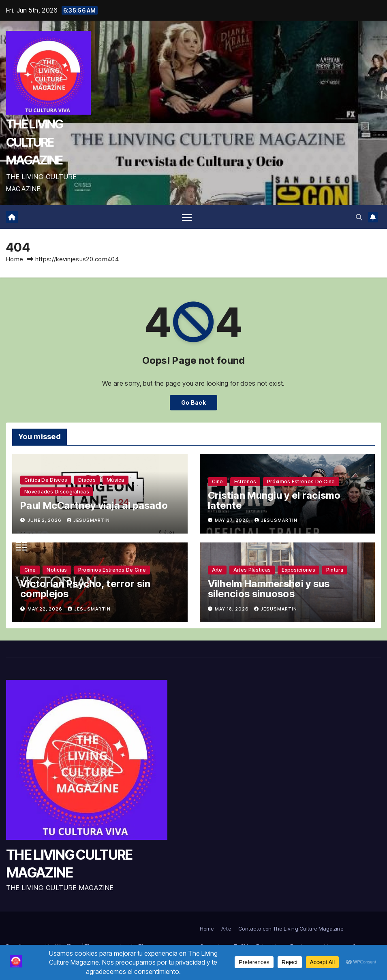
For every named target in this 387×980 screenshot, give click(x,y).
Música (115, 480)
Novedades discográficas (57, 492)
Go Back (193, 402)
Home (15, 259)
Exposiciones (298, 570)
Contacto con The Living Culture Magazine (291, 929)
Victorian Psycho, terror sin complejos (85, 589)
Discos (87, 480)
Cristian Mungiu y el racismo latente (274, 500)
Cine (218, 481)
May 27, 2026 (233, 520)
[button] (359, 217)
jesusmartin (88, 520)
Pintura (335, 570)
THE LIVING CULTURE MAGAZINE (34, 142)
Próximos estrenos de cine (301, 481)
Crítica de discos (46, 480)
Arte (217, 570)
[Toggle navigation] (187, 217)
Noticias (57, 570)
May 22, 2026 (46, 609)
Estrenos (245, 481)
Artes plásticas (252, 570)
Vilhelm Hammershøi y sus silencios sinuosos (269, 589)
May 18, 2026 (232, 609)
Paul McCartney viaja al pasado (94, 505)
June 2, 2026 (45, 520)
